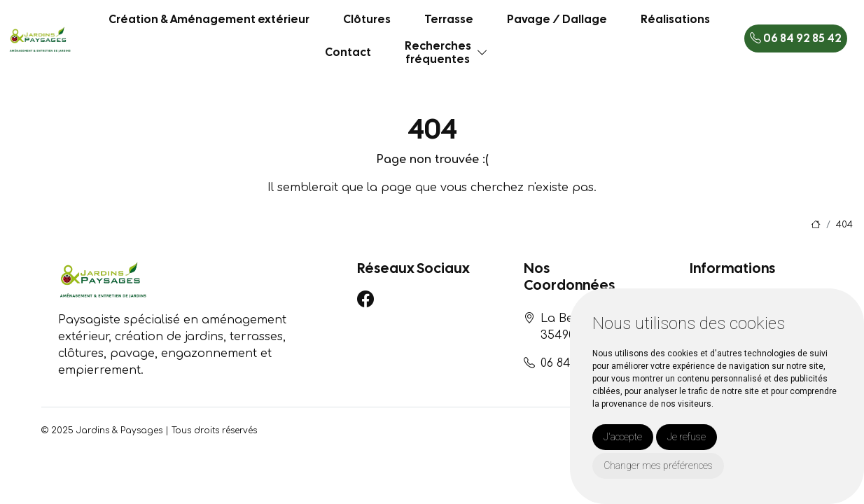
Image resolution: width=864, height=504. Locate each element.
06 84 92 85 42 (796, 38)
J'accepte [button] (623, 437)
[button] (482, 53)
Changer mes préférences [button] (658, 465)
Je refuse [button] (687, 437)
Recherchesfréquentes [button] (438, 52)
